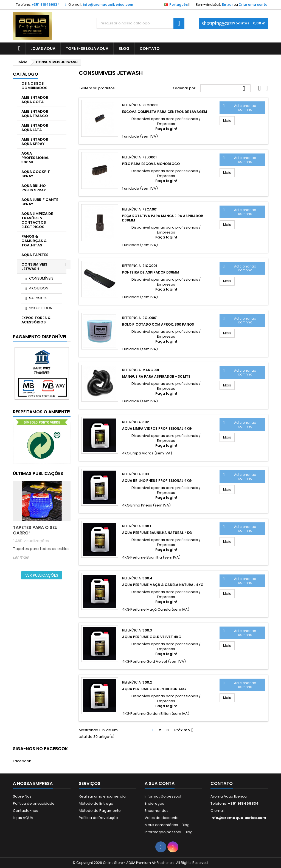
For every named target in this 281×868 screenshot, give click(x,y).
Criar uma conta (253, 5)
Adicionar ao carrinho (240, 108)
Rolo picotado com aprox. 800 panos (158, 324)
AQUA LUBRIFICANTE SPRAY (40, 202)
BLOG (124, 49)
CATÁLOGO (26, 74)
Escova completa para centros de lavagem (165, 112)
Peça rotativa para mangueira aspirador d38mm (163, 218)
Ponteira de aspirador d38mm (151, 272)
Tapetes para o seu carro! (35, 530)
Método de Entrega (96, 803)
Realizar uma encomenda (102, 796)
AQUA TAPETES (35, 255)
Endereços (154, 803)
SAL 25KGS (38, 298)
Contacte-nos (26, 811)
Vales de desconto (162, 818)
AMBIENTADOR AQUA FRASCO (35, 114)
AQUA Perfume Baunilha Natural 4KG (157, 533)
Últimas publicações (38, 473)
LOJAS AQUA (43, 49)
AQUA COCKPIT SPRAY (36, 174)
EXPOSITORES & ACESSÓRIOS (36, 320)
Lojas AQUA (23, 818)
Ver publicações (42, 575)
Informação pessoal (163, 796)
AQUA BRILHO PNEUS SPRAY (34, 188)
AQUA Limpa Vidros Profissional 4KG (157, 429)
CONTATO (150, 49)
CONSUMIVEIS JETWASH (34, 267)
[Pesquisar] (140, 23)
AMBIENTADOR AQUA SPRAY (35, 142)
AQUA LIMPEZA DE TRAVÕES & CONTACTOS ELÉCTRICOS (37, 220)
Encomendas (157, 811)
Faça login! (166, 129)
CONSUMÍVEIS (41, 278)
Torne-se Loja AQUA (87, 49)
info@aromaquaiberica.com (108, 5)
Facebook (22, 761)
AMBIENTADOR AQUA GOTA (35, 100)
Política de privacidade (34, 803)
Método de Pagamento (100, 811)
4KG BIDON (39, 288)
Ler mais (21, 557)
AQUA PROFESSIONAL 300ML (35, 158)
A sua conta (160, 783)
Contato (222, 783)
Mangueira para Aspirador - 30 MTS (156, 376)
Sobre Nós (22, 796)
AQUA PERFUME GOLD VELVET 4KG (152, 637)
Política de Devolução (98, 818)
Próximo (185, 730)
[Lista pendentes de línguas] (179, 5)
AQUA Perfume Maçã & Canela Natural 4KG (163, 585)
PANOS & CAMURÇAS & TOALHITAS (34, 241)
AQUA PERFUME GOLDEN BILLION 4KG (154, 689)
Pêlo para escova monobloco (151, 164)
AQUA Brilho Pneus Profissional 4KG (157, 481)
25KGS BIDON (41, 308)
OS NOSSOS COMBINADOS (34, 86)
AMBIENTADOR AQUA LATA (35, 128)
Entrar (227, 5)
